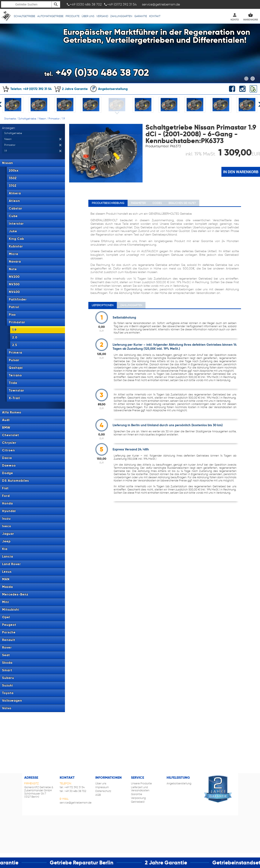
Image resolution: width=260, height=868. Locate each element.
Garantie (141, 16)
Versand (102, 16)
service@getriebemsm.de (76, 803)
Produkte (73, 16)
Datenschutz (103, 791)
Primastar (54, 119)
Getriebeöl (138, 802)
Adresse (31, 778)
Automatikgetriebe (50, 16)
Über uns (88, 16)
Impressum (102, 787)
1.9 (63, 119)
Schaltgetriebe (24, 16)
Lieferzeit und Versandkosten (140, 789)
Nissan (42, 119)
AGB (98, 795)
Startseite (10, 119)
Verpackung (138, 798)
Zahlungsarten (121, 16)
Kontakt (155, 16)
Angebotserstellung (109, 89)
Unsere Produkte (141, 783)
